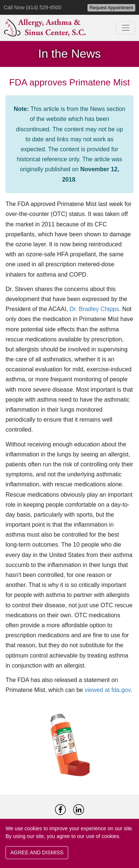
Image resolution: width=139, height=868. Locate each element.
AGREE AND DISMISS (37, 852)
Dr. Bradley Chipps (94, 309)
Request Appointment (111, 8)
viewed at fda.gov (107, 690)
